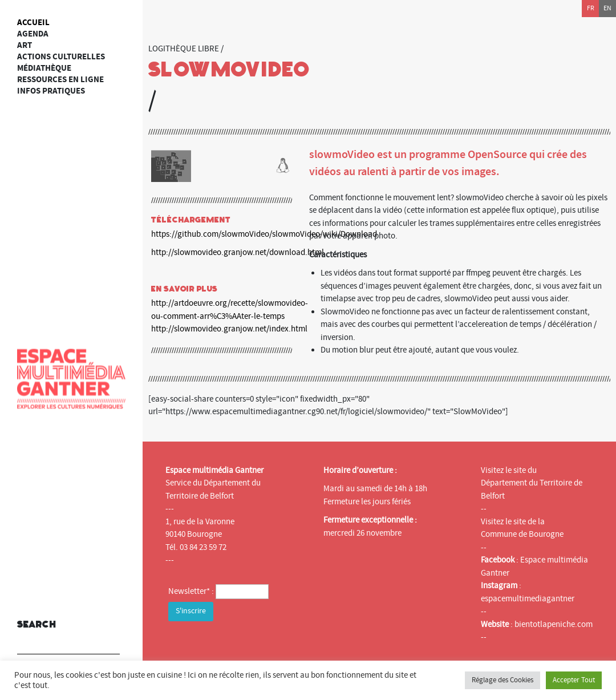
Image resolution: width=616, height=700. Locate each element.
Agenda (33, 34)
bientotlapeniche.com (554, 624)
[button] (108, 638)
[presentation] (255, 646)
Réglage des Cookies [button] (502, 680)
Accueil (33, 23)
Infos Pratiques (51, 91)
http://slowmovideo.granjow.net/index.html (229, 329)
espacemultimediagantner (528, 599)
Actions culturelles (61, 57)
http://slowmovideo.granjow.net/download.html (238, 252)
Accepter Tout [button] (574, 680)
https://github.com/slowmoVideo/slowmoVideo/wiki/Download (264, 234)
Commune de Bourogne (522, 534)
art (25, 45)
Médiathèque (44, 68)
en (607, 8)
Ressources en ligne (60, 80)
